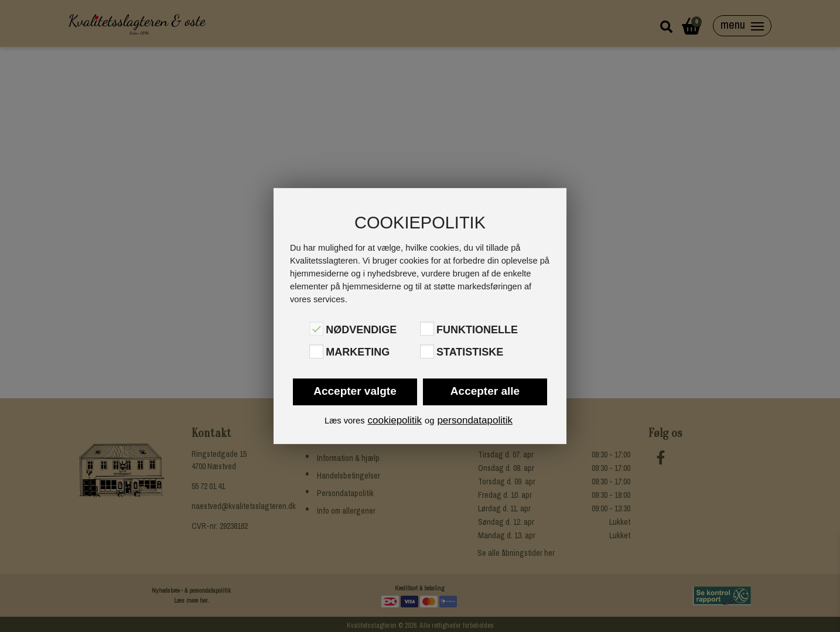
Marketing (358, 353)
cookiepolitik (395, 420)
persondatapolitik (475, 420)
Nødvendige (361, 330)
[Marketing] (316, 351)
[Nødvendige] (316, 329)
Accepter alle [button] (485, 391)
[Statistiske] (427, 351)
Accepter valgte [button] (355, 391)
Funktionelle (477, 330)
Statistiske (470, 353)
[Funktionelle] (427, 329)
